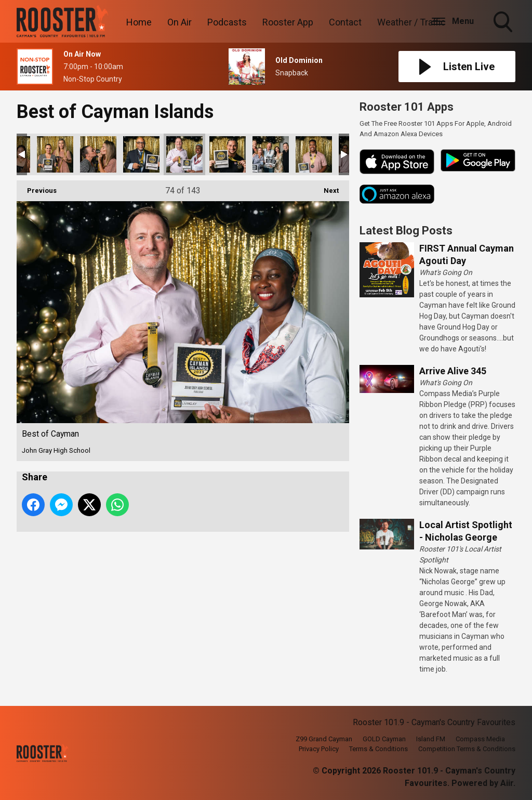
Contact (345, 22)
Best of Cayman (55, 154)
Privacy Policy (319, 749)
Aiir (507, 783)
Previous (37, 187)
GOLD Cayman (384, 739)
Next (326, 187)
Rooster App (288, 22)
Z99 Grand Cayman (324, 739)
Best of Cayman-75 (228, 154)
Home (139, 22)
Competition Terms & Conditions (467, 749)
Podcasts (227, 22)
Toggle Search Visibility (504, 23)
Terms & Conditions (378, 749)
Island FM (431, 739)
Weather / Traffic (411, 22)
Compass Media (480, 739)
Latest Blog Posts (406, 231)
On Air (179, 22)
